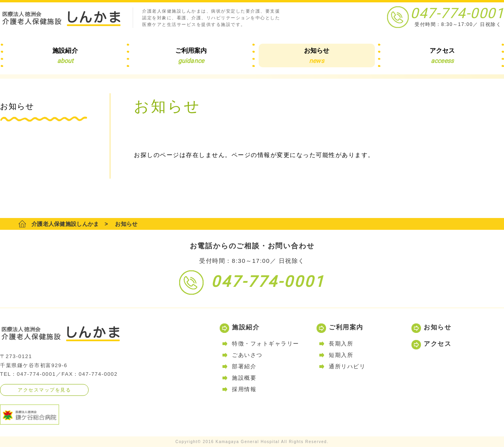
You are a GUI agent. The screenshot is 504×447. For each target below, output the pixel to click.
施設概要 (244, 378)
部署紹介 (244, 366)
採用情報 (244, 389)
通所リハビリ (347, 366)
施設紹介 (246, 327)
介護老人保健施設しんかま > (70, 224)
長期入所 (341, 344)
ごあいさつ (247, 355)
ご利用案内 (346, 327)
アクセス (437, 344)
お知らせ (437, 327)
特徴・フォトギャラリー (266, 344)
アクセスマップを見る (44, 390)
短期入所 (341, 355)
